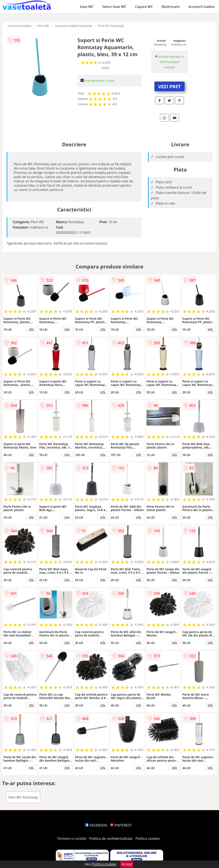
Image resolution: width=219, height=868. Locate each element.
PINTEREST (121, 825)
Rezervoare (171, 7)
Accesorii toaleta (201, 7)
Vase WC (87, 7)
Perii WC (43, 26)
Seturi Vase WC (114, 7)
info (31, 329)
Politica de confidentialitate (111, 839)
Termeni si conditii (72, 839)
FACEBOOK (96, 825)
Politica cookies (148, 839)
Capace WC (144, 7)
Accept (127, 864)
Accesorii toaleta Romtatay (74, 26)
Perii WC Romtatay (111, 26)
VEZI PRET (170, 86)
